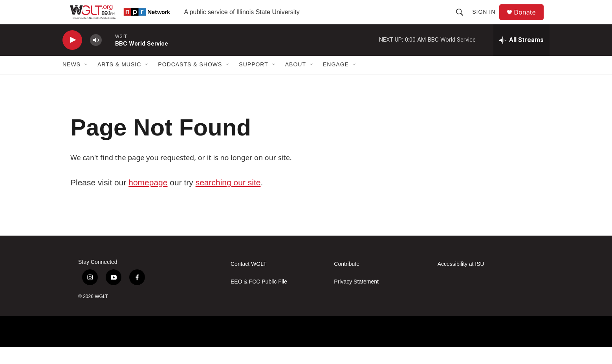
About (296, 82)
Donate (530, 21)
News (71, 82)
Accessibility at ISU (461, 281)
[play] (72, 57)
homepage (148, 199)
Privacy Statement (356, 299)
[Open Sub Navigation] (86, 82)
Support (253, 82)
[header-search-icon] (463, 20)
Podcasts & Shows (190, 82)
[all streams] (521, 57)
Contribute (347, 281)
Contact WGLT (249, 281)
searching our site (228, 199)
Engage (336, 82)
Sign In (487, 20)
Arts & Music (119, 82)
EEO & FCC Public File (259, 299)
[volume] (96, 57)
